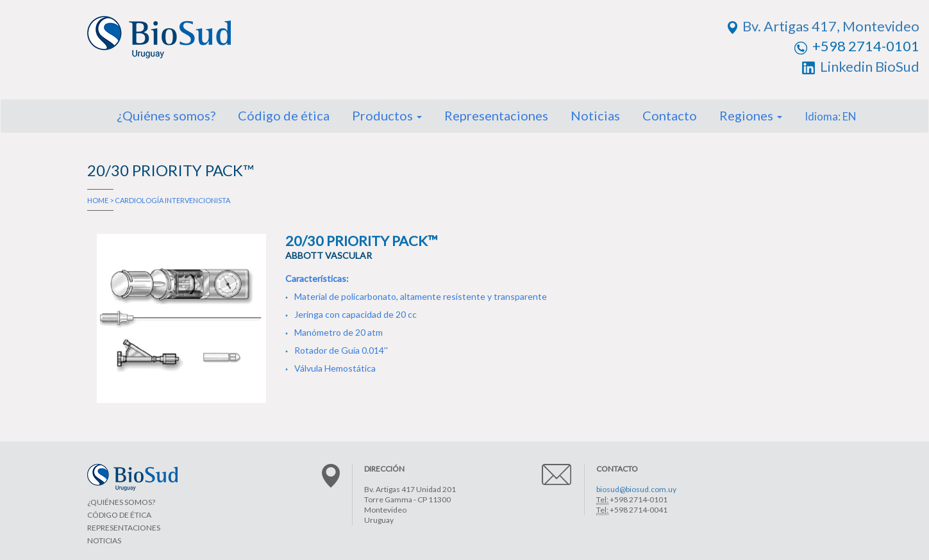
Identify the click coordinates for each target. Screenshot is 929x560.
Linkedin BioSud (861, 66)
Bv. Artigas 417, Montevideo (824, 26)
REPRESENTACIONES (124, 528)
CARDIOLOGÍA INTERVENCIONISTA (172, 200)
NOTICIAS (104, 540)
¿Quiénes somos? (166, 115)
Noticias (595, 115)
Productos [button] (387, 115)
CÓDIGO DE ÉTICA (119, 515)
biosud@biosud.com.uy (636, 489)
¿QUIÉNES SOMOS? (121, 502)
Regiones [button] (751, 115)
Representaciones (496, 115)
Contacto (670, 115)
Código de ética (284, 115)
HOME (98, 200)
